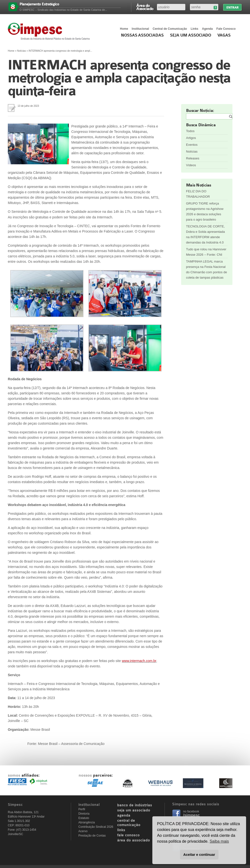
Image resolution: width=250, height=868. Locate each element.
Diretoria (84, 814)
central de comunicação (129, 823)
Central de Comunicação (170, 29)
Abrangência (87, 822)
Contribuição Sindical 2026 (96, 827)
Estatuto (84, 818)
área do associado (134, 840)
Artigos (191, 138)
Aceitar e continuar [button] (199, 855)
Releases (193, 158)
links (121, 830)
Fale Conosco (226, 29)
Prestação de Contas (92, 836)
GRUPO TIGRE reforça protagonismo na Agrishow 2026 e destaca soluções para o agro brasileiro (205, 211)
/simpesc (191, 815)
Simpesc (50, 31)
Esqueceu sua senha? (215, 8)
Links (194, 29)
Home (124, 29)
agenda (124, 816)
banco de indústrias (135, 805)
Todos (190, 131)
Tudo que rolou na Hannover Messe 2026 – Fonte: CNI (206, 252)
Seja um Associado (191, 35)
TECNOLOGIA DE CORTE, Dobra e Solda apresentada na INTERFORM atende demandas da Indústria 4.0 (205, 234)
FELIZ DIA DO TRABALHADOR (198, 194)
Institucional (141, 29)
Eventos (192, 145)
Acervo (83, 831)
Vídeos (191, 165)
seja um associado (134, 810)
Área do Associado (145, 7)
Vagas (224, 35)
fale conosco (128, 835)
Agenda (207, 29)
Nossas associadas (142, 35)
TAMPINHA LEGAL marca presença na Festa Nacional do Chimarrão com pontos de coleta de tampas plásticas (207, 269)
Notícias (21, 51)
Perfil (82, 809)
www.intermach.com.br (139, 661)
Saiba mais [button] (219, 841)
